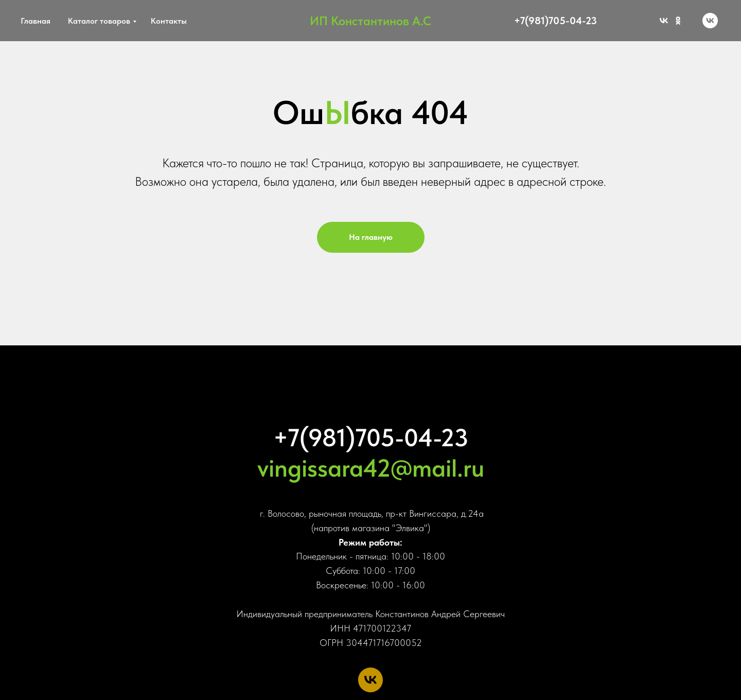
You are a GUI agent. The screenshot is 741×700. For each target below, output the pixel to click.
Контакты (169, 21)
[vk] (710, 21)
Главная (36, 21)
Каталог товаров (99, 21)
